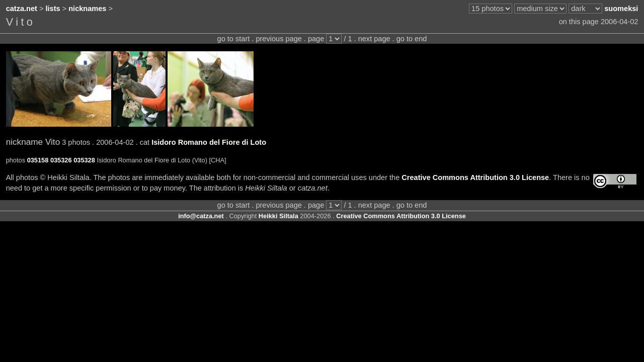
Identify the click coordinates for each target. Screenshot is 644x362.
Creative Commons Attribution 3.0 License (475, 177)
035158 (38, 160)
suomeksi (621, 9)
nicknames (87, 9)
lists (53, 9)
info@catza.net (201, 216)
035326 (61, 160)
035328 (84, 160)
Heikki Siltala (278, 216)
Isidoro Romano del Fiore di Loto (209, 142)
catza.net (22, 9)
